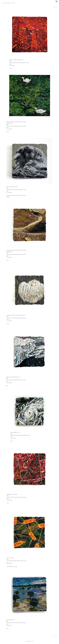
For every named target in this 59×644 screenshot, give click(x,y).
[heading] (9, 3)
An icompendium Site (29, 641)
